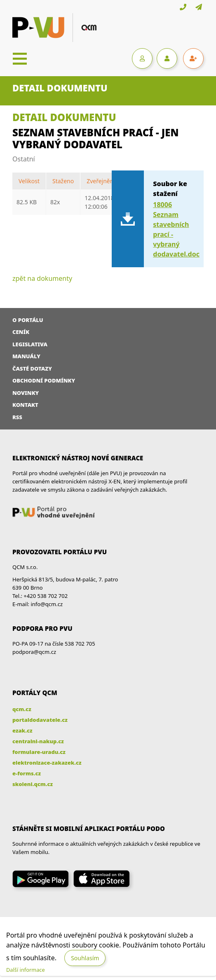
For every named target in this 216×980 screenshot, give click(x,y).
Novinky (26, 393)
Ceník (21, 332)
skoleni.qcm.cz (33, 784)
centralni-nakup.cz (38, 741)
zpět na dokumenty (42, 278)
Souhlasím (85, 958)
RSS (17, 417)
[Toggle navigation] (20, 58)
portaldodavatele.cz (40, 720)
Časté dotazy (32, 369)
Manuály (26, 356)
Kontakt (25, 405)
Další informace (26, 970)
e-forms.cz (27, 773)
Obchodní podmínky (44, 380)
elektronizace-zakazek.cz (47, 763)
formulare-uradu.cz (39, 752)
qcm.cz (22, 709)
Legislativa (30, 344)
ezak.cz (22, 730)
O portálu (28, 320)
